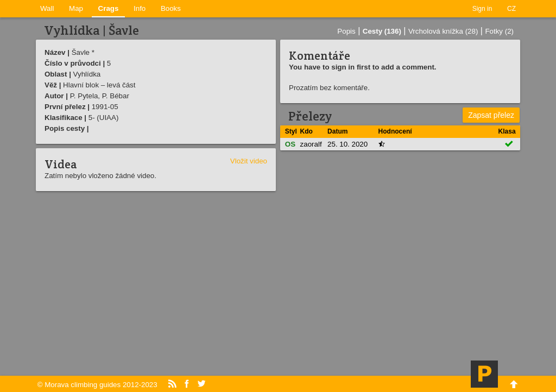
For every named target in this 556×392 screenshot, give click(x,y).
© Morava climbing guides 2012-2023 (97, 385)
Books (171, 8)
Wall (47, 8)
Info (140, 8)
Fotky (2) (499, 31)
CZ (511, 9)
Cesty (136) (382, 31)
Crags (109, 8)
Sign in (482, 9)
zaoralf (311, 144)
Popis (346, 31)
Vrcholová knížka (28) (443, 31)
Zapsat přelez (491, 115)
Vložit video (249, 161)
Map (76, 8)
